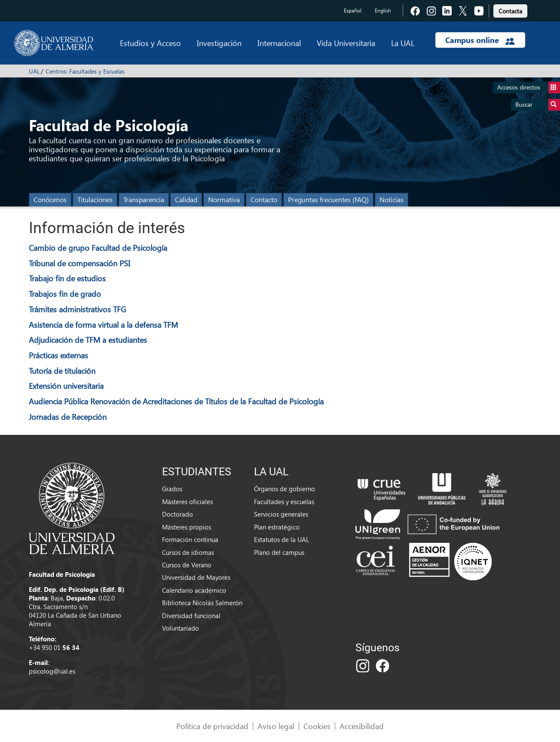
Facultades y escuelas (284, 502)
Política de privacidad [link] (212, 726)
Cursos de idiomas (188, 552)
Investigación (219, 43)
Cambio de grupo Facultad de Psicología (98, 248)
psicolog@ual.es (52, 671)
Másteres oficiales (187, 502)
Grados (172, 489)
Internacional (279, 43)
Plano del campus (279, 552)
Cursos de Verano (187, 565)
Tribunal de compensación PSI (80, 263)
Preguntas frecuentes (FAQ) (328, 199)
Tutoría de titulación (62, 371)
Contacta (510, 11)
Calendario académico (194, 590)
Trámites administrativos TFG (77, 309)
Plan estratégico (277, 527)
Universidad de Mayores (196, 577)
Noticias (392, 199)
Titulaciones (95, 199)
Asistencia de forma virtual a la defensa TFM (103, 325)
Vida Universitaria (346, 43)
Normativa (224, 199)
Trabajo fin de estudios (67, 278)
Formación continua (190, 539)
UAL (34, 71)
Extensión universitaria (66, 386)
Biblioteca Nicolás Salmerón (202, 603)
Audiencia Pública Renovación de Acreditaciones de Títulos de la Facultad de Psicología (176, 401)
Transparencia (144, 199)
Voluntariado (181, 628)
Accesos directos (529, 88)
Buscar (538, 105)
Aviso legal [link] (276, 726)
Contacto (264, 199)
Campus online (480, 40)
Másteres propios (187, 527)
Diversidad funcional (191, 616)
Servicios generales (281, 514)
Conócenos (50, 199)
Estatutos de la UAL (282, 539)
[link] (510, 10)
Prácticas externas (58, 355)
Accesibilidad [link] (362, 726)
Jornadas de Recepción (68, 417)
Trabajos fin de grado (65, 294)
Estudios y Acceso (150, 43)
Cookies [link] (317, 726)
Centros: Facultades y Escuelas (85, 71)
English (383, 11)
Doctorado (177, 514)
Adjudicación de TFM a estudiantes (88, 340)
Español (353, 11)
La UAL (403, 43)
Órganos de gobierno (285, 489)
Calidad (186, 199)
